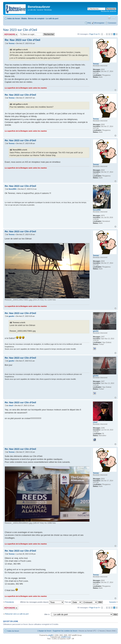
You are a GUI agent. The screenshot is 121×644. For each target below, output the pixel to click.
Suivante (113, 602)
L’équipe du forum (44, 631)
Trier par (73, 602)
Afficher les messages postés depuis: (42, 602)
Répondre (11, 34)
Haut (115, 90)
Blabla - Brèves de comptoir (33, 18)
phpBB (51, 635)
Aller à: (47, 614)
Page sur (94, 34)
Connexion (112, 23)
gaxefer (12, 316)
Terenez (12, 43)
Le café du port (52, 18)
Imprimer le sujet (109, 18)
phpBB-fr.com (66, 637)
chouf (11, 406)
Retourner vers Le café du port (17, 614)
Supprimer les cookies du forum (65, 631)
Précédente (9, 602)
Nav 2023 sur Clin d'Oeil (20, 30)
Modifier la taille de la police (114, 18)
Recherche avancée (109, 11)
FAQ (89, 23)
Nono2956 (12, 189)
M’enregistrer (99, 23)
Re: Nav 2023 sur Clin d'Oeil (22, 40)
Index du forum (14, 18)
